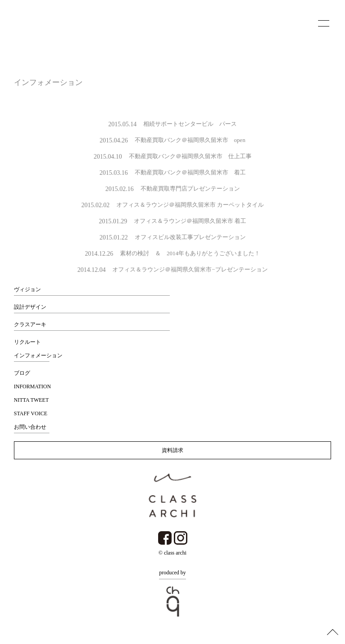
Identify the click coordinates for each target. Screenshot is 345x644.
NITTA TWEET (31, 400)
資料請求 (172, 450)
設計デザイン (30, 307)
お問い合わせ (30, 427)
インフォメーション (38, 355)
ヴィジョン (27, 289)
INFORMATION (33, 386)
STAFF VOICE (31, 413)
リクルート (27, 342)
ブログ (22, 373)
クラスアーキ (30, 324)
